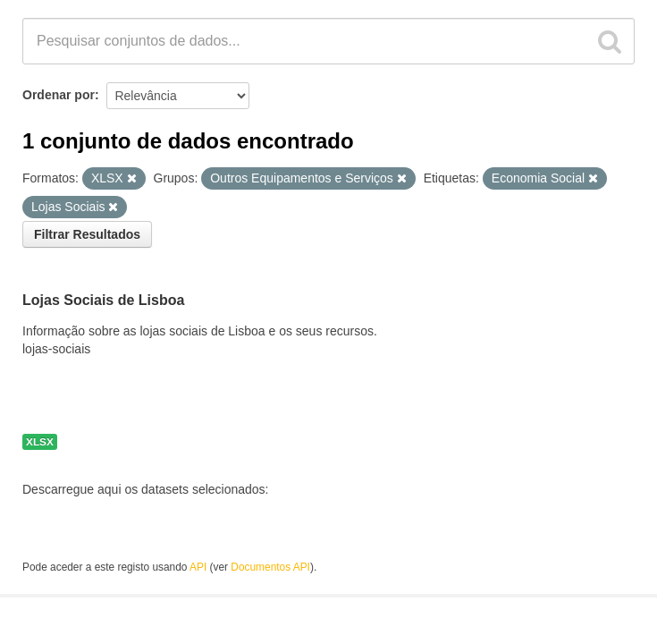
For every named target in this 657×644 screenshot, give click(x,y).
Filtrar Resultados (87, 234)
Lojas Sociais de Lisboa (103, 300)
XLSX (40, 442)
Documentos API (270, 567)
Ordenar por (59, 95)
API (198, 567)
